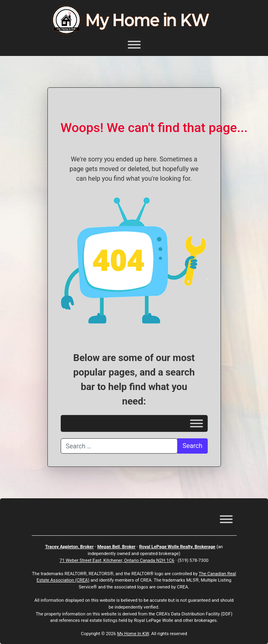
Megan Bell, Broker (116, 547)
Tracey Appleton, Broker (69, 547)
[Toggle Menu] (134, 45)
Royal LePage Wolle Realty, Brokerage (177, 547)
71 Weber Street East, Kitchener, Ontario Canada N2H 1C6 (117, 560)
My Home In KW (133, 634)
